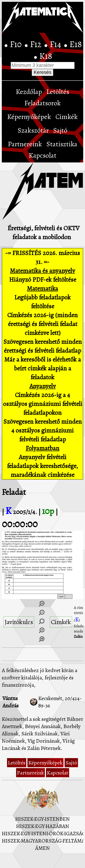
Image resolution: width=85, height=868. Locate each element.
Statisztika (62, 144)
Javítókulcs (19, 622)
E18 (76, 44)
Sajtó (60, 130)
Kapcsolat (43, 155)
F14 (56, 44)
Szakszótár (33, 130)
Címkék (67, 117)
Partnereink (25, 144)
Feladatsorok (43, 103)
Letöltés (58, 92)
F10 (17, 44)
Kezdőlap (29, 92)
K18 (46, 56)
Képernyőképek (29, 117)
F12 (37, 44)
